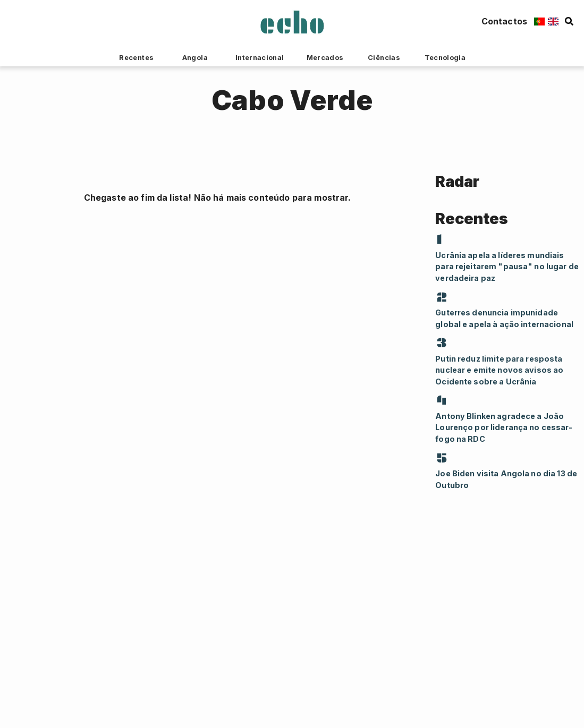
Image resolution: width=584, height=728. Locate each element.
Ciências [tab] (384, 58)
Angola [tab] (195, 58)
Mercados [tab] (325, 58)
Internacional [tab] (260, 58)
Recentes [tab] (137, 58)
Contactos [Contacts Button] (504, 21)
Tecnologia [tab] (445, 58)
